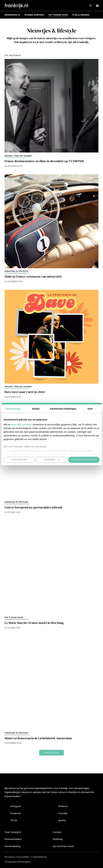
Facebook (15, 813)
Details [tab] (36, 409)
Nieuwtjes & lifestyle (16, 271)
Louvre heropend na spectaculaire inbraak (34, 507)
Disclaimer (10, 857)
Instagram (16, 806)
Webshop (58, 839)
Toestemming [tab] (13, 409)
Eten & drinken (81, 15)
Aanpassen (52, 460)
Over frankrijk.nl (13, 832)
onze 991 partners (21, 424)
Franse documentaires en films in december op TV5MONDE (44, 161)
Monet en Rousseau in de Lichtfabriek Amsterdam (38, 738)
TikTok (14, 820)
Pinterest (63, 806)
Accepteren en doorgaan (84, 460)
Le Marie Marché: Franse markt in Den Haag (34, 623)
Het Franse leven (58, 15)
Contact (57, 832)
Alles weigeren (19, 460)
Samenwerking (12, 846)
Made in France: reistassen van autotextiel (33, 277)
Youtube (63, 813)
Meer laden (52, 753)
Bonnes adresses (34, 15)
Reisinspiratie (12, 15)
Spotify (62, 820)
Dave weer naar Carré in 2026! (25, 392)
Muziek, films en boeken (18, 156)
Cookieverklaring (39, 857)
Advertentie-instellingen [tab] (63, 409)
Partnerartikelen (13, 839)
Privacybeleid (23, 857)
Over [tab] (90, 409)
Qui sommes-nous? (63, 846)
